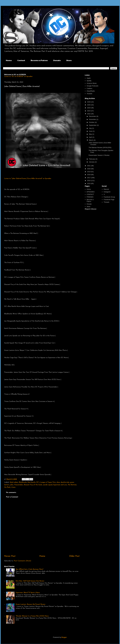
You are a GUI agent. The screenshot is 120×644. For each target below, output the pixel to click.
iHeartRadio (91, 91)
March (91, 140)
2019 (89, 172)
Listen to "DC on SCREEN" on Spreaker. (19, 76)
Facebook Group (109, 197)
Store (69, 60)
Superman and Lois (60, 485)
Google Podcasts (93, 86)
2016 (89, 181)
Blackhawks (23, 482)
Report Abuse (91, 209)
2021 (89, 166)
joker (12, 485)
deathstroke (65, 482)
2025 (89, 105)
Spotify (89, 81)
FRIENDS (90, 197)
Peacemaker (19, 485)
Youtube (89, 94)
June (91, 131)
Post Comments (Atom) (22, 561)
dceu (58, 482)
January (92, 162)
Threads (107, 202)
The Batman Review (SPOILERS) (100, 147)
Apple (89, 78)
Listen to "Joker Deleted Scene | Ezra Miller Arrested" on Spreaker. (28, 179)
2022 (89, 114)
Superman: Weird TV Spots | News (28, 593)
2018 (89, 175)
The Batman (72, 485)
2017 (89, 178)
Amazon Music (92, 83)
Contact (21, 60)
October (92, 122)
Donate (57, 60)
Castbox (90, 88)
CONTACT (90, 194)
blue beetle (32, 482)
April (91, 137)
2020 (89, 169)
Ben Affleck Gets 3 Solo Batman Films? (30, 569)
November (93, 119)
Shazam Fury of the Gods (33, 485)
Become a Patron (39, 60)
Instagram (107, 192)
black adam (14, 482)
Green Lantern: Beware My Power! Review (31, 604)
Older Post (74, 556)
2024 (89, 108)
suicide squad (48, 485)
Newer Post (10, 556)
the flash (7, 487)
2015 (89, 183)
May (91, 134)
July (91, 128)
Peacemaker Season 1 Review (99, 155)
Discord (106, 189)
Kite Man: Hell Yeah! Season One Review (30, 581)
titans (13, 487)
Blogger (64, 637)
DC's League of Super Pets (46, 482)
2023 (89, 111)
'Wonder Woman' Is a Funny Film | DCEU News (32, 616)
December (93, 116)
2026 (89, 102)
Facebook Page (109, 200)
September (93, 125)
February (92, 159)
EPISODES (91, 192)
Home (9, 60)
